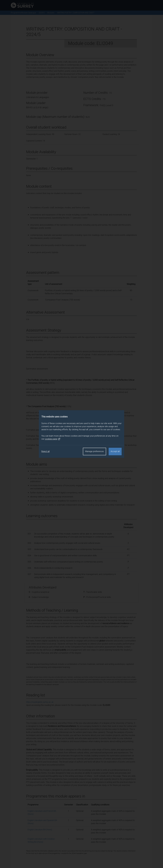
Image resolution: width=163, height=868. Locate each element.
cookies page (53, 439)
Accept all (115, 451)
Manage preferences (94, 451)
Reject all (45, 451)
